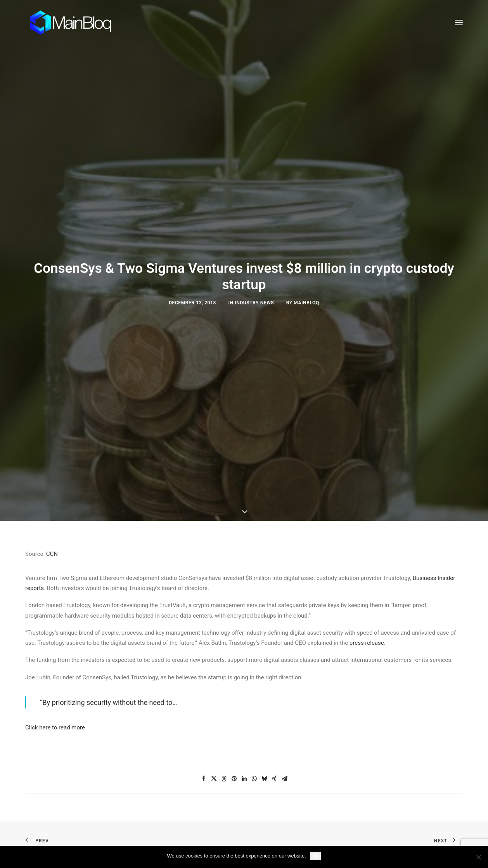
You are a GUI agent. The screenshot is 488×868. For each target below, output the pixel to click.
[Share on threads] (224, 752)
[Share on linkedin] (244, 752)
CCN (52, 527)
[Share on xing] (274, 752)
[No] (478, 857)
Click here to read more (55, 701)
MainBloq (306, 290)
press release (367, 616)
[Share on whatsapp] (254, 752)
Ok (316, 856)
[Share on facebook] (204, 752)
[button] (459, 23)
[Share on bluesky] (264, 752)
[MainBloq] (78, 23)
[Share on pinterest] (234, 752)
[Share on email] (284, 752)
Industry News (254, 290)
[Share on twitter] (214, 752)
